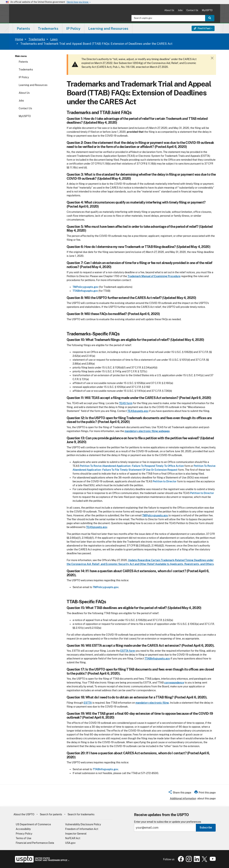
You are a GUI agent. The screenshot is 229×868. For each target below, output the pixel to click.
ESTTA (88, 703)
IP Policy (24, 77)
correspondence (174, 683)
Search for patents (51, 814)
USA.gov (70, 843)
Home (19, 39)
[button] (180, 793)
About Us (169, 10)
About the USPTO (24, 814)
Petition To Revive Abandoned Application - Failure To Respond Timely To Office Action (132, 466)
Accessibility (23, 829)
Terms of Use (24, 838)
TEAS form (126, 403)
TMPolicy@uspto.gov (85, 287)
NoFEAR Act (73, 838)
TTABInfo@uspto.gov (85, 291)
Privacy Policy (24, 834)
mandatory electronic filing (152, 703)
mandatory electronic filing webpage (147, 431)
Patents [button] (23, 28)
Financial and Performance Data (35, 843)
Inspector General (76, 834)
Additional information (183, 798)
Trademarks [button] (48, 28)
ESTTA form (128, 651)
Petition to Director (165, 481)
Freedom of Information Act (82, 829)
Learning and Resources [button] (108, 28)
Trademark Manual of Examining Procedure (154, 276)
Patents (23, 62)
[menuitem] (23, 28)
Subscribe (206, 828)
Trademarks (37, 39)
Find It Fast (202, 28)
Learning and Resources (33, 85)
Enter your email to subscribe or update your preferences (168, 822)
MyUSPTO (207, 10)
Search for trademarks (81, 814)
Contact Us (192, 10)
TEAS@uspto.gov (138, 411)
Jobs (180, 10)
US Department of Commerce (33, 824)
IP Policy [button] (73, 28)
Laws (54, 39)
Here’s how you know (79, 2)
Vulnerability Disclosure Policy (83, 824)
